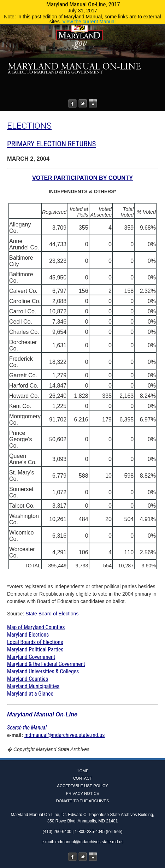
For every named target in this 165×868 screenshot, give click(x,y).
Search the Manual (27, 728)
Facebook (72, 104)
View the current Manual (89, 22)
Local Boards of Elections (35, 642)
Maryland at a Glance (30, 694)
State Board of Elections (52, 614)
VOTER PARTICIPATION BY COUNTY (82, 178)
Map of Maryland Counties (36, 627)
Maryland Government (31, 657)
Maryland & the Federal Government (46, 664)
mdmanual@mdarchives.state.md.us (65, 735)
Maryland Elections (28, 635)
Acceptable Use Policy (82, 786)
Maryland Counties (28, 679)
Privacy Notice (82, 793)
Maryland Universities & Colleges (43, 671)
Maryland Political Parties (35, 649)
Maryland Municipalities (33, 686)
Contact (83, 778)
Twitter (83, 104)
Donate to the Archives (82, 801)
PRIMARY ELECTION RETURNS (51, 144)
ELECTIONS (29, 126)
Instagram (93, 104)
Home (83, 771)
